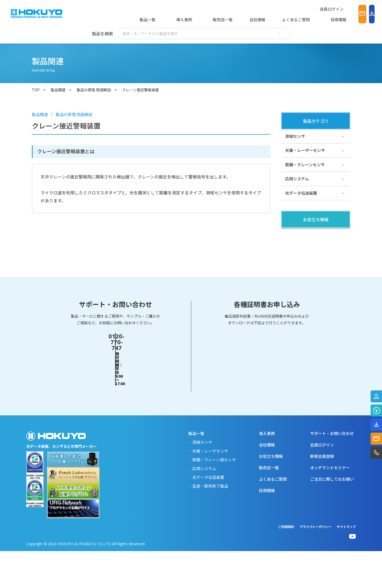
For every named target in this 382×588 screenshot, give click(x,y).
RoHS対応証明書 (267, 417)
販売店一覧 (206, 20)
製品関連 (293, 235)
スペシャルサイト (301, 277)
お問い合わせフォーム (115, 416)
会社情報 (236, 20)
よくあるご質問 (271, 20)
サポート (293, 263)
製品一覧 (146, 20)
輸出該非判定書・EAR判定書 (267, 396)
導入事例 (175, 20)
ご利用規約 (286, 563)
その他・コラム (299, 249)
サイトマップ (346, 563)
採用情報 (306, 20)
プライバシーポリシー (315, 563)
